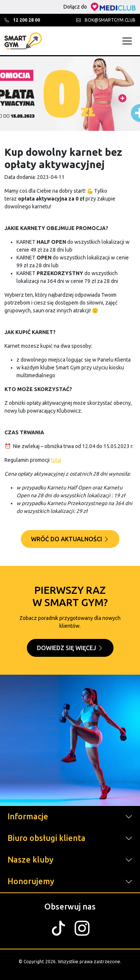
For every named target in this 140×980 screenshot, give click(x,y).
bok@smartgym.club (106, 20)
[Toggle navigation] (129, 41)
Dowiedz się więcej (70, 648)
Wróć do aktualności (70, 539)
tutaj (56, 460)
